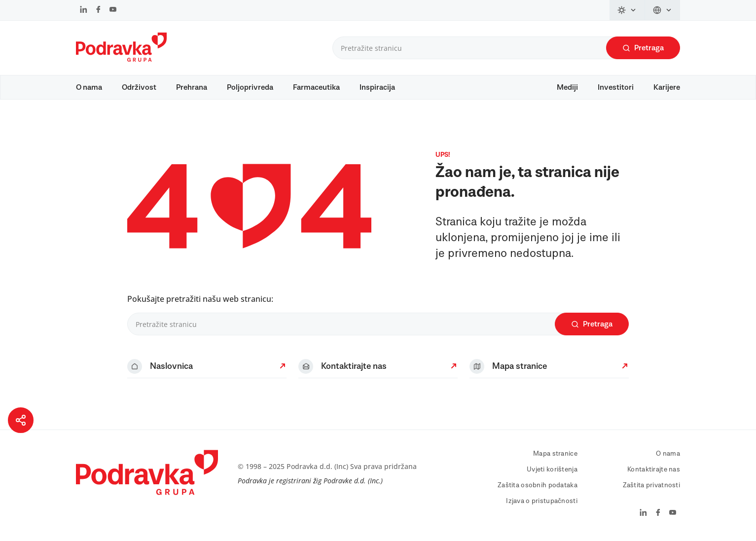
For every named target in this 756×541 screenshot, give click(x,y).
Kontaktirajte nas (654, 469)
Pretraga (643, 48)
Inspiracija (377, 87)
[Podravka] (121, 59)
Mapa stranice (555, 454)
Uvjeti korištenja (552, 469)
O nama (89, 87)
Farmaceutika (316, 87)
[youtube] (113, 10)
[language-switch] (663, 10)
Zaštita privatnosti (651, 485)
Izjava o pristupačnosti (541, 501)
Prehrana (192, 87)
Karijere (667, 87)
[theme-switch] (627, 10)
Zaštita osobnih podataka (538, 485)
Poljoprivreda (250, 87)
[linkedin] (84, 10)
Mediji (567, 87)
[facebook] (98, 10)
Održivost (139, 87)
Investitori (616, 87)
